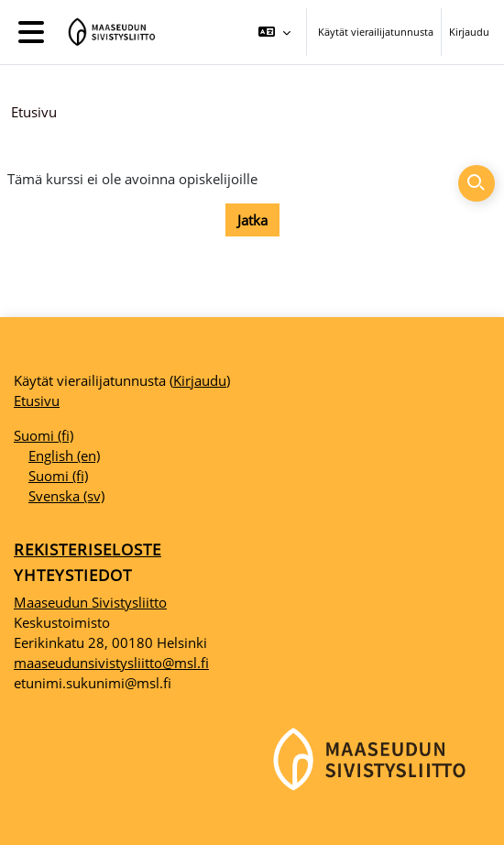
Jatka (252, 220)
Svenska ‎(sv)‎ (66, 496)
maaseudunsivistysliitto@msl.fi (111, 663)
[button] (274, 32)
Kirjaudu (469, 32)
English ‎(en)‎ (64, 455)
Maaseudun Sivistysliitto (90, 602)
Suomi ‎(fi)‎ (44, 435)
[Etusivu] (109, 32)
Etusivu (34, 112)
